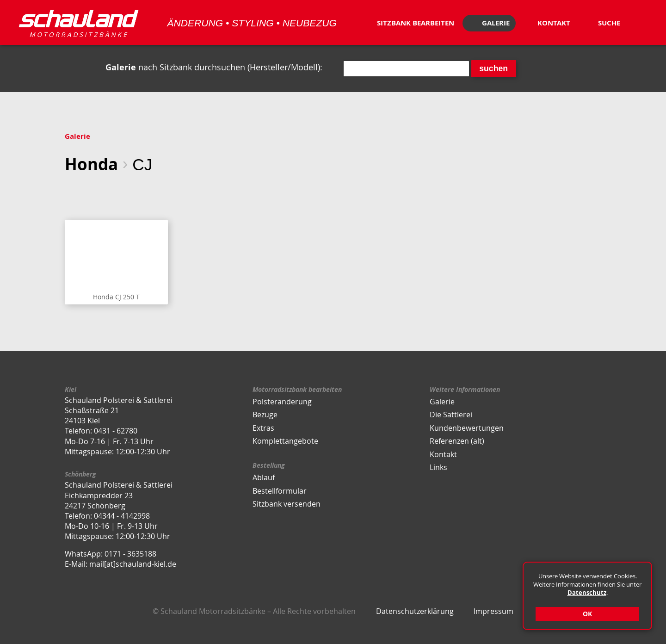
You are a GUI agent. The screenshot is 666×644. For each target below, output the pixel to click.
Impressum (493, 611)
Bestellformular (280, 491)
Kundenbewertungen (467, 428)
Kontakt (443, 454)
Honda (91, 164)
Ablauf (264, 477)
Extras (263, 428)
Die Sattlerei (451, 415)
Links (438, 467)
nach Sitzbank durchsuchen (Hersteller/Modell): (214, 67)
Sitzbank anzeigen (116, 262)
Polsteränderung (282, 402)
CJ (142, 164)
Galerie (77, 136)
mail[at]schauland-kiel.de (133, 564)
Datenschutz (587, 593)
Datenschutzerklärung (415, 611)
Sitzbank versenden (287, 504)
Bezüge (265, 415)
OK (587, 614)
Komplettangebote (285, 441)
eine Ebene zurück (72, 194)
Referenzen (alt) (457, 441)
